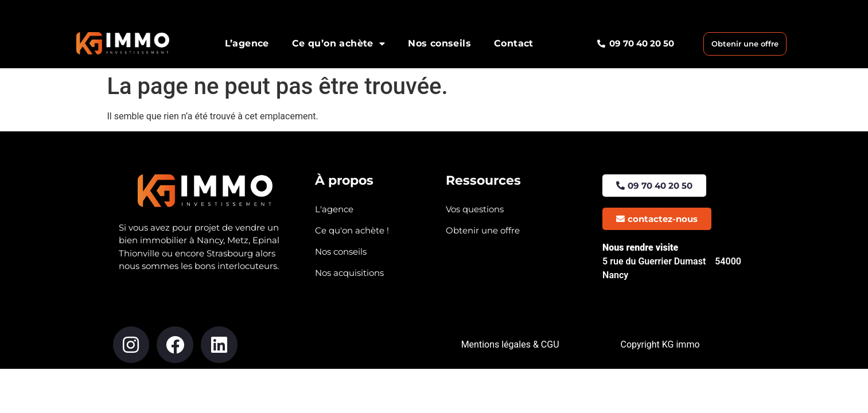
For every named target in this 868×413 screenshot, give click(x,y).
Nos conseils (439, 43)
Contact (514, 43)
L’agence (247, 43)
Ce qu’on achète (338, 44)
